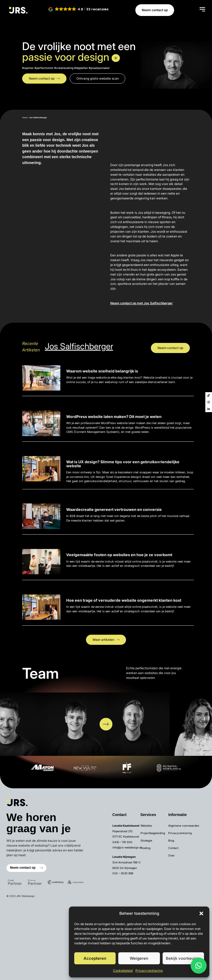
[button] (201, 913)
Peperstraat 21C (123, 831)
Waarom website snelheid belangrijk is (102, 371)
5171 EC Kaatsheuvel (126, 837)
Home (25, 118)
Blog (171, 840)
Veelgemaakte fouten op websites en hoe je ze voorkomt (119, 555)
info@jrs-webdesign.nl (127, 847)
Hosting (145, 848)
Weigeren (139, 958)
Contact (173, 848)
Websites (146, 826)
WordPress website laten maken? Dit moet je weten (114, 417)
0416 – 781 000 (122, 842)
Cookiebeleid (123, 971)
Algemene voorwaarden (184, 826)
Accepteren (95, 958)
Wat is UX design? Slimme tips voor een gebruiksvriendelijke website (123, 464)
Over (171, 855)
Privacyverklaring (149, 971)
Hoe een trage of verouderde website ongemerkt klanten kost (124, 600)
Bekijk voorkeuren (183, 958)
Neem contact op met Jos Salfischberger (142, 303)
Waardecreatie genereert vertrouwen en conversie (114, 509)
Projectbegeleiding (153, 833)
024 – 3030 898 (123, 873)
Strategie (146, 840)
